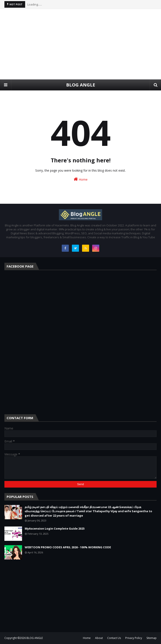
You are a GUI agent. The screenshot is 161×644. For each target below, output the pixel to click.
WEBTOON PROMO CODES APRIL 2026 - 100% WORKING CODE (68, 547)
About (99, 638)
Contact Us (114, 638)
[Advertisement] (80, 44)
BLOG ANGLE (81, 85)
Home (81, 179)
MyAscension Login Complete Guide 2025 (55, 528)
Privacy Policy (134, 638)
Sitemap (152, 638)
